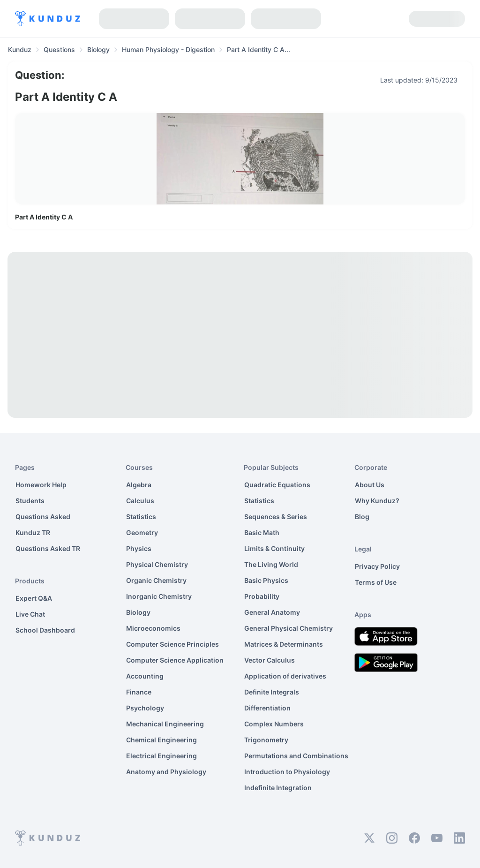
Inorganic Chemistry (159, 596)
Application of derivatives (285, 676)
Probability (262, 596)
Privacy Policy (377, 566)
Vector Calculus (270, 660)
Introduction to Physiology (287, 772)
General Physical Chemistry (289, 628)
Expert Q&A (34, 598)
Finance (139, 692)
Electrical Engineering (161, 756)
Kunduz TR (33, 532)
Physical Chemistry (157, 564)
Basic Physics (266, 580)
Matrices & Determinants (284, 644)
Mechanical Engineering (165, 724)
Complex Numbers (274, 724)
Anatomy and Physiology (166, 772)
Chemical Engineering (161, 740)
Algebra (139, 485)
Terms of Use (376, 582)
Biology (138, 612)
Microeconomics (153, 628)
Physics (139, 548)
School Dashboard (45, 630)
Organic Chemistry (156, 580)
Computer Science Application (175, 660)
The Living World (271, 564)
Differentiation (267, 708)
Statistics (141, 517)
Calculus (140, 501)
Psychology (145, 708)
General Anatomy (272, 612)
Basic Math (262, 532)
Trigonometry (266, 740)
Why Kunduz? (377, 501)
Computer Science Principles (172, 644)
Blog (362, 517)
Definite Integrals (272, 692)
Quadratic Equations (277, 485)
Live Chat (30, 614)
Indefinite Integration (278, 788)
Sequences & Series (276, 517)
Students (30, 501)
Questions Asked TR (48, 548)
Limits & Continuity (274, 548)
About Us (370, 485)
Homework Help (41, 485)
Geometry (142, 532)
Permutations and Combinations (296, 756)
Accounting (145, 676)
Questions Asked (43, 517)
